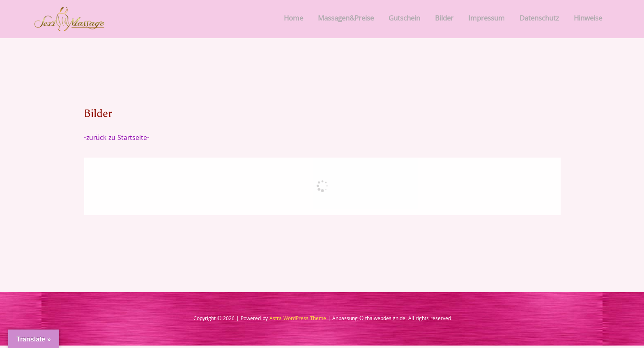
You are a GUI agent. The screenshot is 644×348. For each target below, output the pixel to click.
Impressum (486, 20)
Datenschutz (539, 20)
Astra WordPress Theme (298, 322)
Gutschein (404, 20)
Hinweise (588, 20)
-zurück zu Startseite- (118, 141)
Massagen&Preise (346, 20)
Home (293, 20)
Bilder (444, 20)
